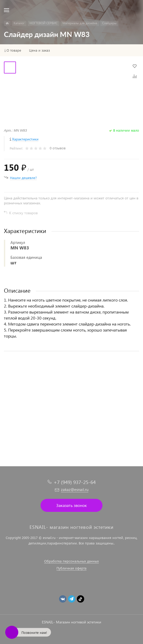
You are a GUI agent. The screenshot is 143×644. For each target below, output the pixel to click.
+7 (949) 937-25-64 (75, 482)
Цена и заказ (39, 50)
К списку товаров (23, 213)
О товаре (14, 50)
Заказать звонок (71, 505)
